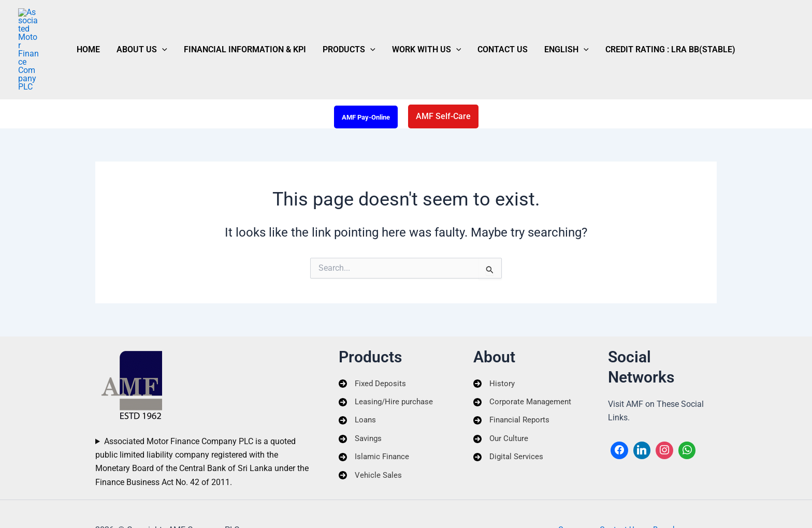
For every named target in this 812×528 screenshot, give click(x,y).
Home (117, 24)
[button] (183, 24)
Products (353, 24)
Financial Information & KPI (257, 24)
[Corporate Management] (525, 370)
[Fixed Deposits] (374, 350)
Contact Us (490, 24)
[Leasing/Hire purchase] (388, 370)
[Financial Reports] (513, 388)
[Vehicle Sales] (371, 445)
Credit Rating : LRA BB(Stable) (641, 24)
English (546, 24)
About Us (163, 24)
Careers (577, 498)
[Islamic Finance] (375, 426)
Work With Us (423, 24)
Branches (664, 498)
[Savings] (361, 407)
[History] (494, 350)
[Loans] (358, 388)
